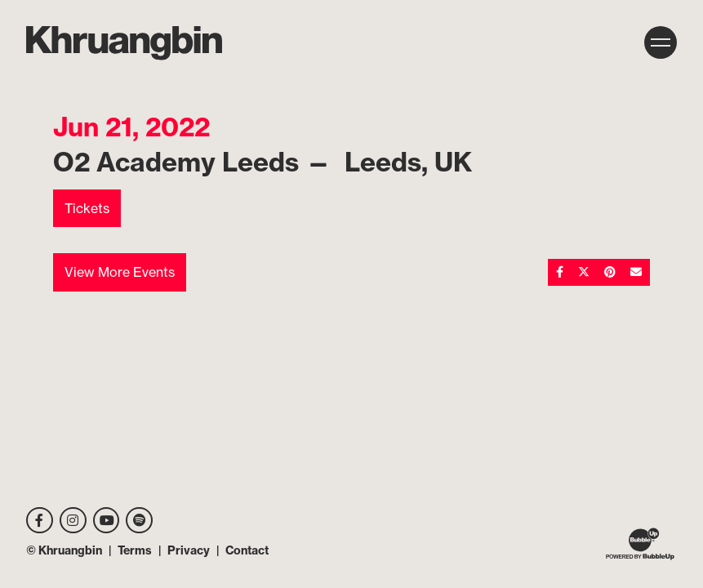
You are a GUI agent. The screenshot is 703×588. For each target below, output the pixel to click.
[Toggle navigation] (661, 42)
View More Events (120, 272)
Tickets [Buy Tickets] (87, 208)
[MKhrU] (124, 43)
